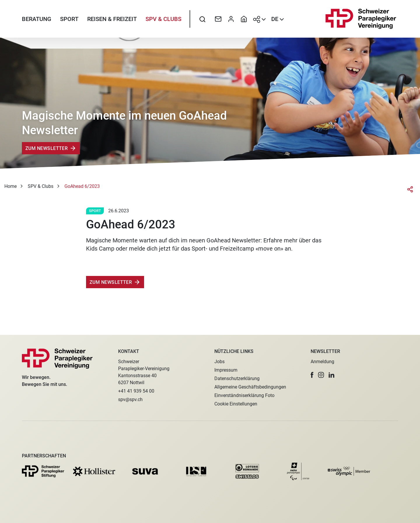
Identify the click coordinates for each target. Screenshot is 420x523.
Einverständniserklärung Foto (244, 395)
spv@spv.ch (130, 399)
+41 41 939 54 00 (136, 391)
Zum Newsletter (47, 148)
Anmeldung (322, 362)
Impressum (226, 370)
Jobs (219, 362)
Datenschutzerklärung (237, 378)
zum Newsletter (111, 282)
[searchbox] (202, 19)
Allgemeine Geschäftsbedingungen (250, 387)
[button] (312, 375)
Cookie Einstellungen (236, 404)
